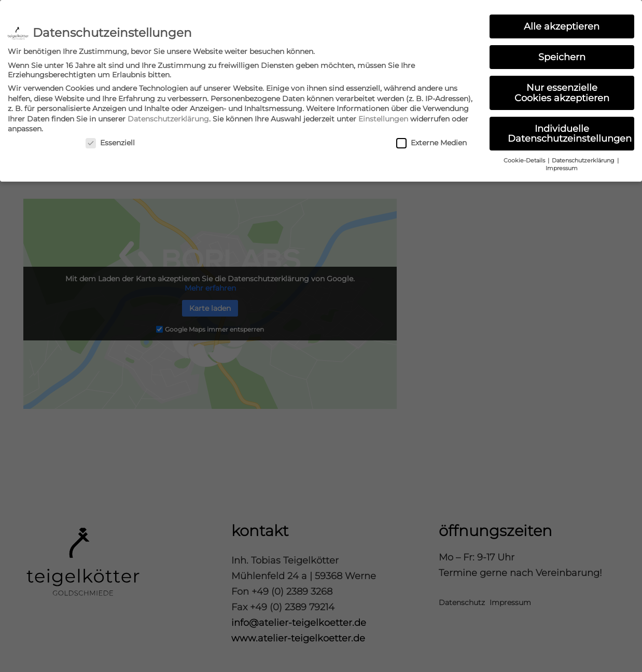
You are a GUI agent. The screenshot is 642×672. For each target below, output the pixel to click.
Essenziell (110, 140)
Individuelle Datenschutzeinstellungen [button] (570, 131)
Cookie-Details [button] (525, 157)
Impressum (562, 165)
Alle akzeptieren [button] (562, 23)
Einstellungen (383, 116)
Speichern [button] (562, 54)
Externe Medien (431, 140)
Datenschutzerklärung (168, 116)
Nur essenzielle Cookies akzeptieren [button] (562, 90)
